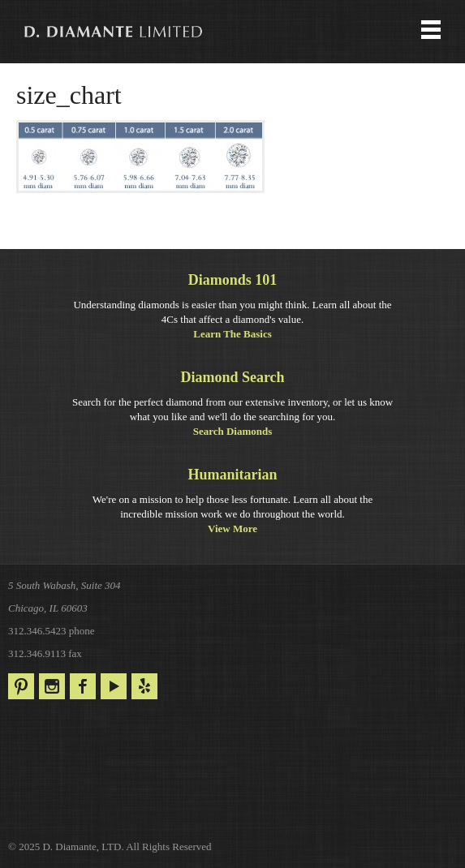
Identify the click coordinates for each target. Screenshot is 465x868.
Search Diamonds (233, 431)
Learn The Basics (232, 334)
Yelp (144, 686)
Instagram (52, 686)
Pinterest (21, 686)
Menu (232, 32)
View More (232, 529)
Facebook (83, 686)
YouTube (114, 686)
